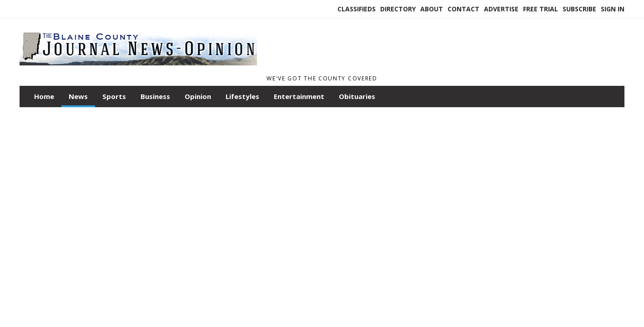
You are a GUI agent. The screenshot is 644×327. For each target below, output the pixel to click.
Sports (114, 96)
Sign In (613, 9)
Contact (463, 9)
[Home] (138, 67)
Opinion (198, 96)
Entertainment (299, 96)
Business (155, 96)
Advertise (501, 9)
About (432, 9)
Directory (398, 9)
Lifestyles (242, 96)
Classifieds (357, 9)
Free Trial (541, 9)
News (78, 96)
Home (44, 96)
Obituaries (357, 96)
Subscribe (579, 9)
